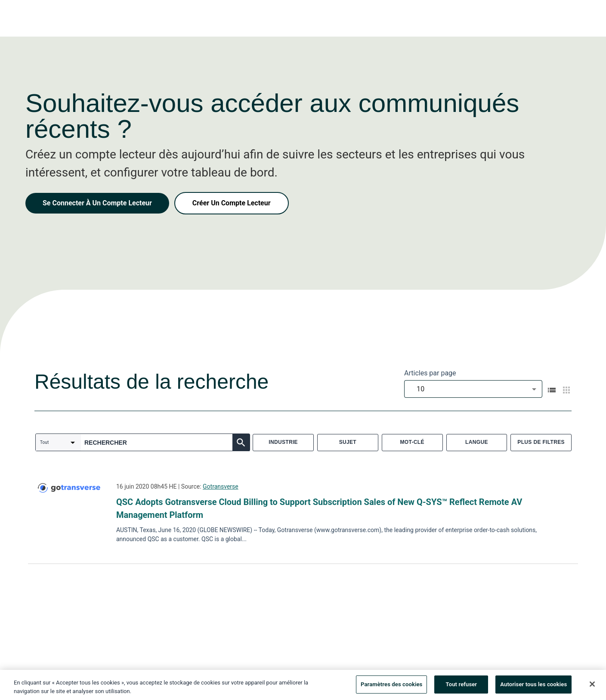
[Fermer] (592, 688)
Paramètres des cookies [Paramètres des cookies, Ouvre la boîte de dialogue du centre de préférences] (391, 688)
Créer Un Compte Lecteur (232, 203)
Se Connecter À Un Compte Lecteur (97, 203)
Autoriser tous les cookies (533, 688)
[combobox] (473, 389)
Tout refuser (462, 688)
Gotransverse (221, 486)
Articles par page (430, 373)
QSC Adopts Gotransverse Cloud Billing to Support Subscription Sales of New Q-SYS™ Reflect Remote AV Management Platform (319, 508)
